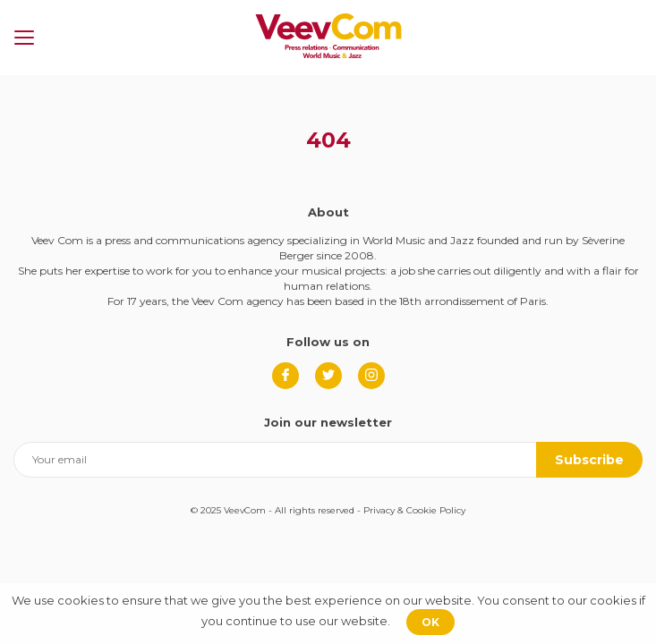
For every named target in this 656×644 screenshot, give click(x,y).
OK (430, 622)
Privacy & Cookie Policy (414, 510)
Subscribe (589, 460)
